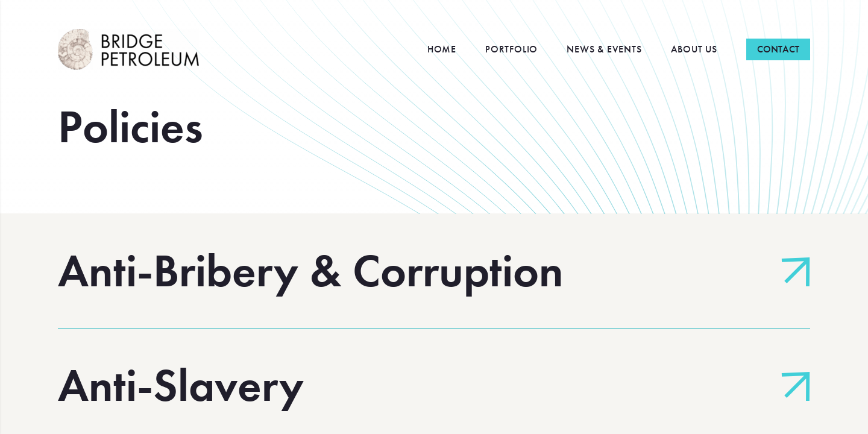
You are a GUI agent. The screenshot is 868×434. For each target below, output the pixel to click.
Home (442, 49)
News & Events (604, 49)
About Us (694, 49)
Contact (778, 49)
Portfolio (511, 49)
